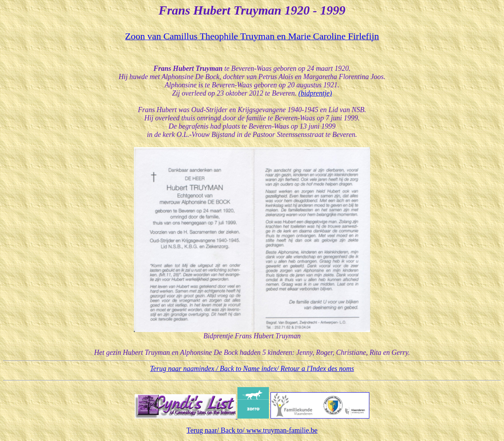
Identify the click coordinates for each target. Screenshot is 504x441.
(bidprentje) (315, 93)
